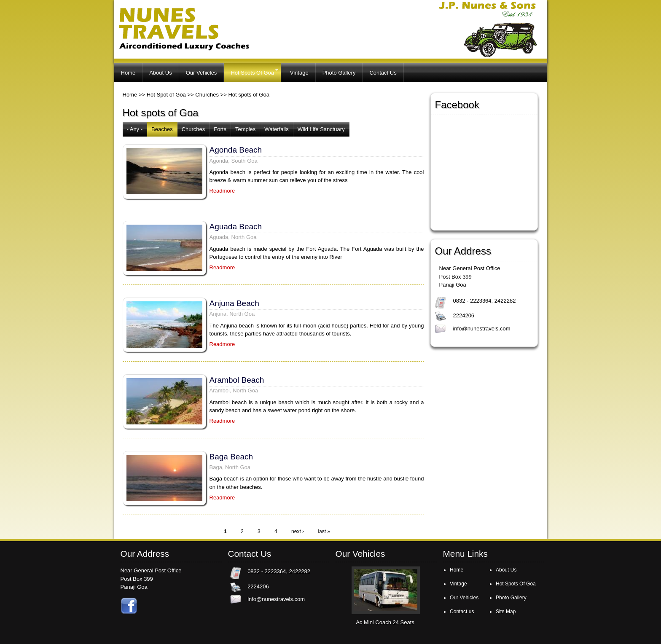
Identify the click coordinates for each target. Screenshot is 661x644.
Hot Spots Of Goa (251, 71)
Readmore (222, 191)
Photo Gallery (339, 73)
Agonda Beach (236, 150)
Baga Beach (231, 457)
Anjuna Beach (234, 303)
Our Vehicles (202, 73)
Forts (220, 129)
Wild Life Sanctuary (321, 129)
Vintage (299, 73)
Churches (207, 95)
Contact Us (383, 73)
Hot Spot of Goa (166, 95)
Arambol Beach (237, 380)
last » (324, 531)
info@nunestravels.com (481, 329)
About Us (160, 73)
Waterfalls (276, 129)
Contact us (462, 612)
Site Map (506, 612)
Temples (245, 129)
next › (298, 531)
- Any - (135, 129)
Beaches (162, 129)
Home (128, 73)
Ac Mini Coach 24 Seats (385, 622)
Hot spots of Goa (249, 95)
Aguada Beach (236, 227)
